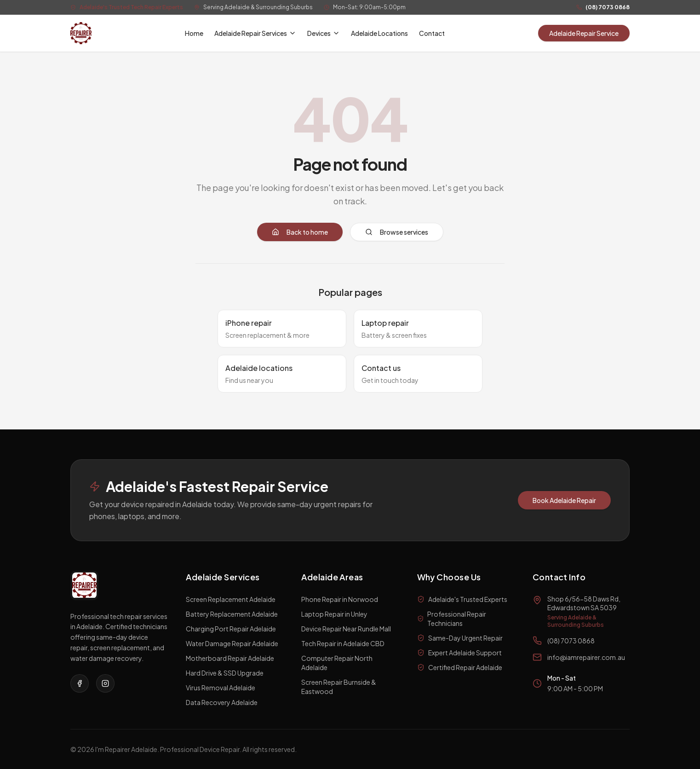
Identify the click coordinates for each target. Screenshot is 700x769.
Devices (324, 33)
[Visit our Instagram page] (105, 683)
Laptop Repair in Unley (334, 614)
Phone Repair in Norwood (340, 599)
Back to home (300, 232)
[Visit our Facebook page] (80, 683)
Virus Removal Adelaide (221, 688)
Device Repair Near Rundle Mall (346, 629)
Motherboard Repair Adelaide (230, 658)
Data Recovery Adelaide (222, 702)
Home (194, 33)
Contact (432, 33)
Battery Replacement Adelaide (232, 614)
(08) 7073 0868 (608, 7)
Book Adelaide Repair (564, 500)
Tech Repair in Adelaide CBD (343, 643)
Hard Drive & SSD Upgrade (225, 673)
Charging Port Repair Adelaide (231, 629)
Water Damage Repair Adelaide (232, 643)
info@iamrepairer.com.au (586, 657)
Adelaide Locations (379, 33)
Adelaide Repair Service (584, 33)
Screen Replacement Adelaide (231, 599)
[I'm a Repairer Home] (81, 33)
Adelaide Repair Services (255, 33)
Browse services (397, 232)
